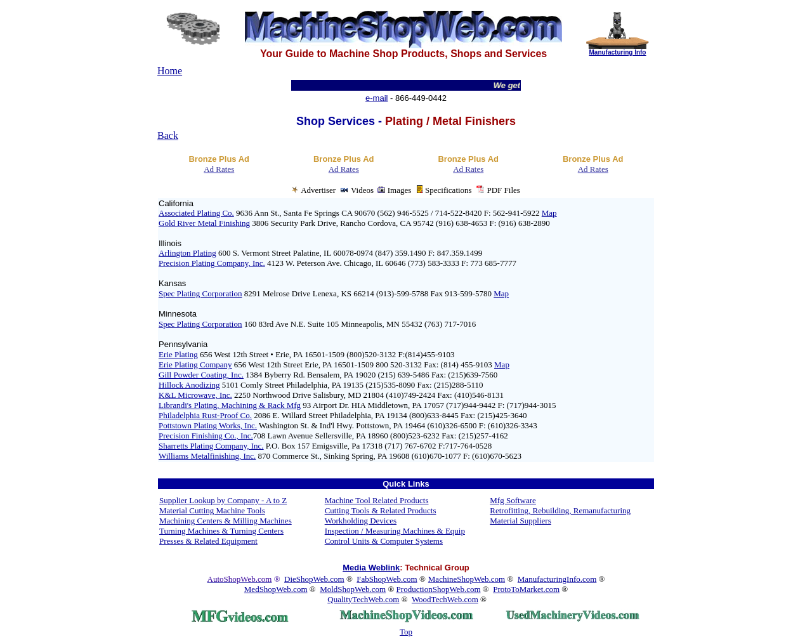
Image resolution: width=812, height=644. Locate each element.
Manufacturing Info (617, 52)
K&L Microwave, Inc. (195, 395)
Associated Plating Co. (196, 213)
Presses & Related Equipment (208, 541)
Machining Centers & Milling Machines (226, 521)
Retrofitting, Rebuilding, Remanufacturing (560, 510)
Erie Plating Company (195, 365)
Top (406, 632)
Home (170, 71)
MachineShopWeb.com (467, 579)
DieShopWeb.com (314, 579)
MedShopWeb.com (276, 589)
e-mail (377, 98)
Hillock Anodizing (189, 385)
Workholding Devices (361, 521)
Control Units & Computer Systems (384, 541)
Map (549, 213)
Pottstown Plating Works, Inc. (208, 425)
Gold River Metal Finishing (204, 223)
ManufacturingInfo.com (557, 579)
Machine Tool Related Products (377, 500)
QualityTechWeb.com (363, 599)
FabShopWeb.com (387, 579)
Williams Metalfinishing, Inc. (207, 456)
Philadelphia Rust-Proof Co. (205, 415)
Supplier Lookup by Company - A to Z (223, 500)
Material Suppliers (520, 521)
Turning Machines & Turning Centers (221, 531)
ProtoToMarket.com (526, 589)
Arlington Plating (187, 253)
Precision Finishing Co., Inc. (206, 436)
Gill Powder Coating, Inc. (201, 375)
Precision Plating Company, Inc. (212, 263)
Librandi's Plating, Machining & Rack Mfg (230, 405)
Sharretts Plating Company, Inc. (211, 446)
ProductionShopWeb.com (439, 589)
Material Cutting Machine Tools (212, 510)
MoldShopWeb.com (353, 589)
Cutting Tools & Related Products (381, 510)
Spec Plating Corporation (200, 293)
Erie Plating (178, 354)
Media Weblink (371, 568)
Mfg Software (513, 500)
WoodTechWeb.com (445, 599)
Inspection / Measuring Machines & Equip (395, 531)
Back (168, 135)
